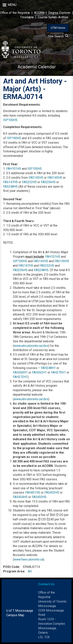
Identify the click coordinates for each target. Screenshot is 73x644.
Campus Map (15, 615)
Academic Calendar (37, 67)
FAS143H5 (36, 178)
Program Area (14, 571)
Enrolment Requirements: (22, 105)
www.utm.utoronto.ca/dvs (31, 346)
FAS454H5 (20, 497)
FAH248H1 (48, 368)
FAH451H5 (33, 492)
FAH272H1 (20, 377)
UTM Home (58, 28)
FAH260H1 (20, 372)
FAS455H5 (39, 497)
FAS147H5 (10, 182)
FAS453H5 (52, 492)
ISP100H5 (10, 120)
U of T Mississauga (20, 611)
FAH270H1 (58, 372)
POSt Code (11, 567)
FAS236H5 (48, 182)
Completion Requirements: (23, 127)
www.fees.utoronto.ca (29, 559)
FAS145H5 (55, 178)
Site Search (58, 36)
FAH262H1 (39, 372)
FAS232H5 (29, 182)
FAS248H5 (10, 187)
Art (30, 571)
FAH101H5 (14, 169)
